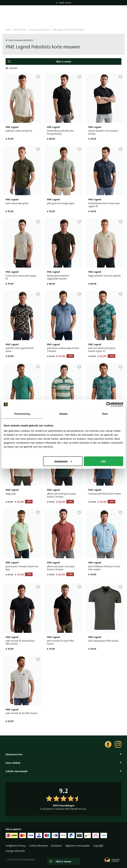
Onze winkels (63, 763)
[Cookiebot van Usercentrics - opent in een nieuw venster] (109, 404)
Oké (104, 461)
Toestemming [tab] (22, 414)
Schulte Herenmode (63, 771)
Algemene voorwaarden (78, 846)
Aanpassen (63, 461)
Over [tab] (105, 414)
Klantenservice (63, 754)
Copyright (98, 846)
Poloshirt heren (20, 30)
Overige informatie (15, 851)
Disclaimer (57, 846)
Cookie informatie (39, 846)
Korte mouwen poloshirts (39, 30)
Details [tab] (63, 414)
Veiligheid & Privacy (16, 846)
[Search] (63, 20)
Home (8, 30)
